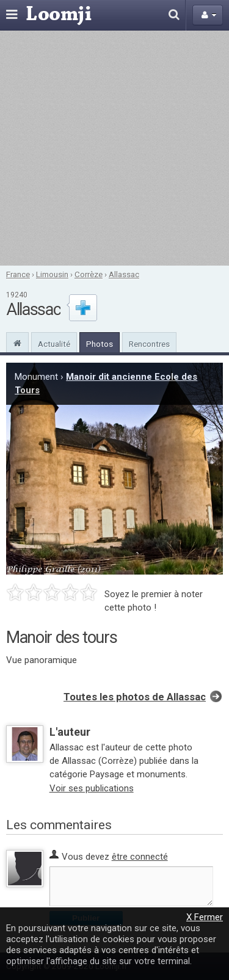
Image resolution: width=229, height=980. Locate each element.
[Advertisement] (114, 148)
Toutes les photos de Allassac (135, 697)
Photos (100, 344)
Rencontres (149, 344)
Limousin (52, 274)
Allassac (124, 274)
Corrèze (89, 274)
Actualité (54, 344)
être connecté (140, 857)
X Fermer (205, 917)
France (18, 274)
